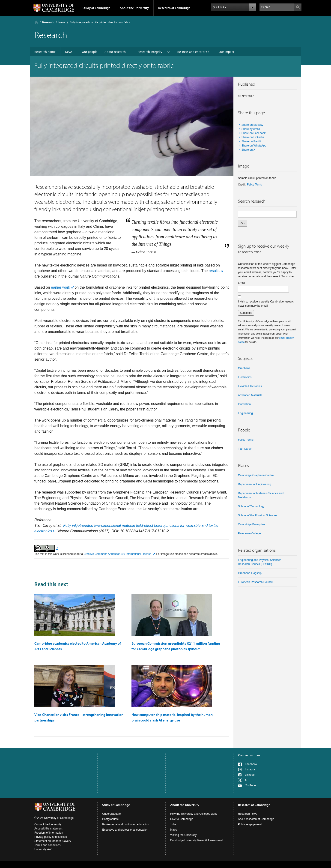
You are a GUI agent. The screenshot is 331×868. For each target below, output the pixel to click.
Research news (248, 814)
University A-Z (43, 849)
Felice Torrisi (255, 185)
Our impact (226, 52)
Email (242, 283)
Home (36, 22)
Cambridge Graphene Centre (256, 475)
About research (115, 52)
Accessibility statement (48, 829)
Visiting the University (183, 835)
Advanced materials (250, 395)
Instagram (251, 769)
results (214, 271)
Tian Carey (245, 449)
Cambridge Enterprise (252, 524)
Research (48, 22)
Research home (45, 52)
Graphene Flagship (250, 573)
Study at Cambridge (96, 8)
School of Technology (251, 506)
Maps (174, 830)
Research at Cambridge (174, 8)
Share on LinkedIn (253, 137)
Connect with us (249, 755)
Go (243, 223)
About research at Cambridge (256, 819)
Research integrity (150, 52)
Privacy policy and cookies (51, 837)
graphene (244, 368)
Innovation (244, 404)
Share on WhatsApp (254, 146)
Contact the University (48, 824)
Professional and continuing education (126, 824)
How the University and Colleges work (194, 814)
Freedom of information (49, 833)
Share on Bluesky (252, 125)
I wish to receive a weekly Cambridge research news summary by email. (267, 304)
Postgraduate (110, 819)
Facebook (251, 764)
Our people (90, 52)
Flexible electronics (250, 386)
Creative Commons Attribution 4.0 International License (117, 554)
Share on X (248, 150)
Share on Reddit (252, 141)
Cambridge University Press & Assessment (197, 840)
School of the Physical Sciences (258, 515)
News (62, 22)
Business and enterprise (193, 52)
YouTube (250, 785)
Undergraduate (111, 814)
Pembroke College (249, 533)
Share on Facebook (254, 133)
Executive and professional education (125, 830)
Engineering (245, 413)
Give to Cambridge (182, 819)
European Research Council (255, 582)
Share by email (251, 129)
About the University (134, 8)
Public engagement (250, 824)
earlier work (61, 287)
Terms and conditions (47, 845)
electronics (245, 377)
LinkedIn (250, 775)
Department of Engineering (255, 484)
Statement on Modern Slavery (53, 841)
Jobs (173, 824)
